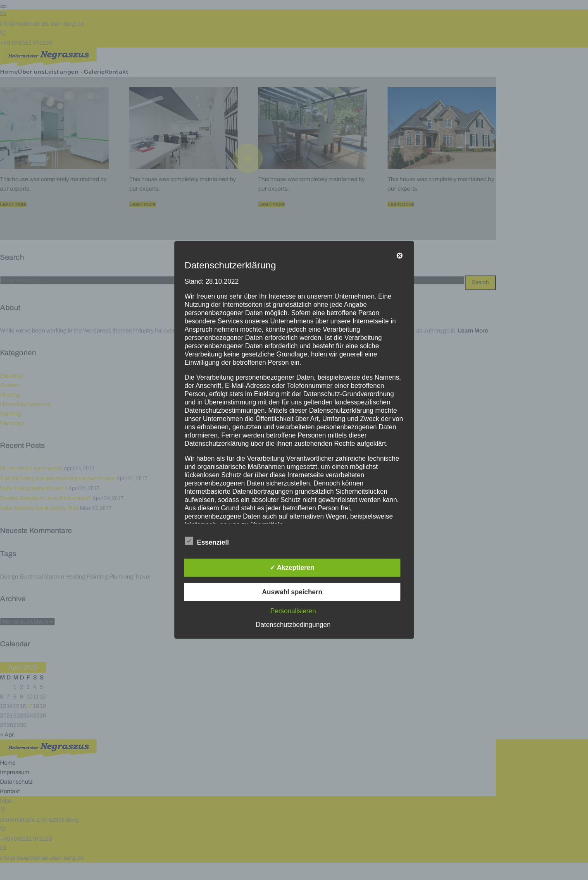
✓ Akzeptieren (292, 568)
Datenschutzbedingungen (293, 625)
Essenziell (207, 541)
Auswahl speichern (292, 592)
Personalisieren (293, 611)
